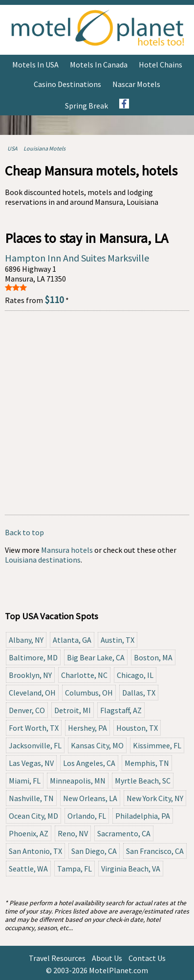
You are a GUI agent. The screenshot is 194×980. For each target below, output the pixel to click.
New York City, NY (155, 798)
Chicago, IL (135, 675)
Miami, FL (25, 781)
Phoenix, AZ (29, 833)
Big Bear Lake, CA (96, 657)
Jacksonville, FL (35, 745)
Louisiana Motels (44, 148)
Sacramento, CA (124, 833)
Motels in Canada (99, 65)
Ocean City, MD (33, 816)
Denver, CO (27, 710)
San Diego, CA (94, 851)
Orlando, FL (87, 816)
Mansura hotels (67, 550)
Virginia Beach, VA (131, 869)
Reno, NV (73, 833)
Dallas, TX (139, 693)
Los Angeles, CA (89, 763)
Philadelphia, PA (143, 816)
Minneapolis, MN (78, 781)
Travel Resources (57, 958)
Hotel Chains (161, 65)
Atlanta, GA (72, 640)
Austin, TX (118, 640)
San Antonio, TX (35, 851)
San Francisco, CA (155, 851)
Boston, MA (153, 657)
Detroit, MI (73, 710)
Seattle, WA (28, 869)
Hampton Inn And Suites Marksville (77, 258)
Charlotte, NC (84, 675)
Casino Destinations (67, 84)
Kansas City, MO (97, 745)
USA (12, 148)
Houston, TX (137, 728)
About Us (107, 958)
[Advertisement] (97, 413)
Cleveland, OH (32, 693)
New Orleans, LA (90, 798)
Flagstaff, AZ (121, 710)
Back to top (24, 532)
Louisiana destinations (43, 560)
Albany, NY (26, 640)
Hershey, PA (87, 728)
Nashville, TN (31, 798)
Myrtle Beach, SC (143, 781)
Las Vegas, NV (31, 763)
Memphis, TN (147, 763)
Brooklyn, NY (30, 675)
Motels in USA (35, 65)
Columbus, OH (89, 693)
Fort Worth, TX (34, 728)
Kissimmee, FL (157, 745)
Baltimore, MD (33, 657)
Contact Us (147, 958)
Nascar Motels (136, 84)
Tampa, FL (75, 869)
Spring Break (86, 106)
